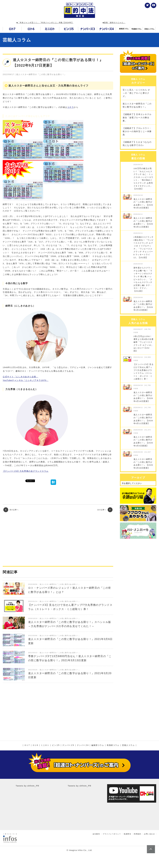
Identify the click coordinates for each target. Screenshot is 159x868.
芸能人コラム (17, 40)
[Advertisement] (58, 539)
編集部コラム (98, 745)
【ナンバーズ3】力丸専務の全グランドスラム (26, 471)
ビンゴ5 (56, 745)
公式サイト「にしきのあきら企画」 (20, 377)
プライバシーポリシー (112, 834)
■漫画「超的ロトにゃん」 (114, 23)
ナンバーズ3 (68, 745)
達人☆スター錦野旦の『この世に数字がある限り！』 (137, 105)
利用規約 (137, 834)
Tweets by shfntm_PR (27, 786)
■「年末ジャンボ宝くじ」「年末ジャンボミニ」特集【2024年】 (45, 23)
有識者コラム (113, 745)
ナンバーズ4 (83, 745)
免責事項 (127, 834)
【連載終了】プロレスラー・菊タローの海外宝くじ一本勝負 (137, 131)
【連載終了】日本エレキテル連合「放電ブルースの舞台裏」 (137, 118)
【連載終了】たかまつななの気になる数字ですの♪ (137, 144)
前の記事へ (11, 510)
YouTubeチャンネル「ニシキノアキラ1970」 (26, 380)
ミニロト (45, 745)
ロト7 (27, 745)
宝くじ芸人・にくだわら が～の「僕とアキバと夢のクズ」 (136, 93)
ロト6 (35, 745)
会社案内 (96, 834)
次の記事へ (105, 510)
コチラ (71, 107)
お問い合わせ (149, 834)
